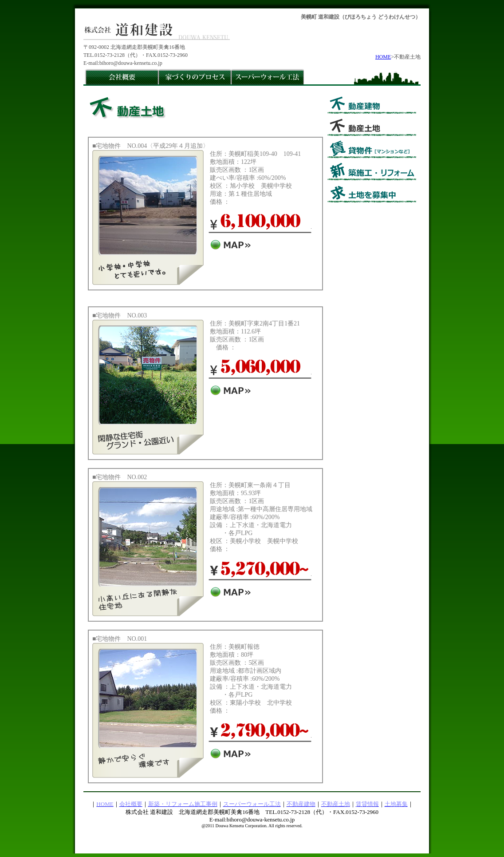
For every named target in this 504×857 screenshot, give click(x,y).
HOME (383, 57)
